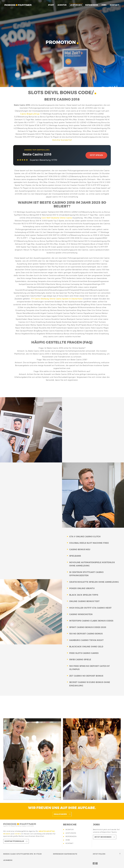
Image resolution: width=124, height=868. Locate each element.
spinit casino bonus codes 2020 (88, 627)
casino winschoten (81, 614)
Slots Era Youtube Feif (62, 140)
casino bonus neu (80, 549)
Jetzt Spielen (96, 155)
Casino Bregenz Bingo (30, 114)
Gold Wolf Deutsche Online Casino (57, 218)
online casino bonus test (84, 601)
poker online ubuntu (82, 588)
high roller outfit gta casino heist (90, 608)
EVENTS (18, 834)
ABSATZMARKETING (47, 831)
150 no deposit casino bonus (86, 634)
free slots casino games (84, 653)
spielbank (75, 556)
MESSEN (7, 834)
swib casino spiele (80, 660)
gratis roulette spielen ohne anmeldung (94, 582)
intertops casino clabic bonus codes (91, 621)
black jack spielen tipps (84, 595)
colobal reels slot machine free (89, 543)
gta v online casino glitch (85, 537)
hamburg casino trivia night (86, 640)
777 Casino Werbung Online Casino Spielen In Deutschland (57, 299)
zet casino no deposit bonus (86, 676)
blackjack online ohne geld (86, 647)
